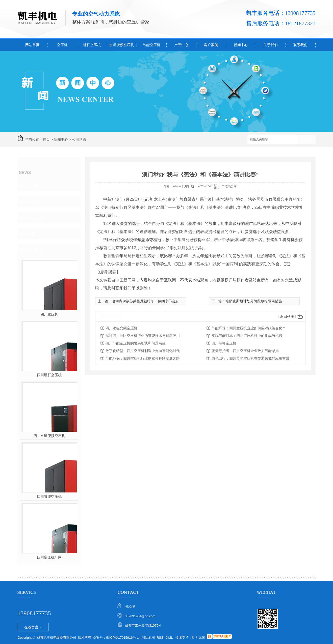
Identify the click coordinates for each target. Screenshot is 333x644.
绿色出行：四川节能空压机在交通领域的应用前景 (250, 358)
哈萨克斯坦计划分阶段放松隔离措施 (254, 301)
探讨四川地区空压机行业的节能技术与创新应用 (143, 336)
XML (170, 638)
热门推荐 (34, 250)
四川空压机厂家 (49, 557)
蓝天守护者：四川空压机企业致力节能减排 (245, 351)
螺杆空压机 (92, 45)
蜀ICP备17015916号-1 (122, 638)
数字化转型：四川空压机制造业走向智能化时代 (143, 351)
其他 (30, 233)
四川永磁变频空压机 (49, 436)
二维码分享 (229, 186)
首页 (46, 139)
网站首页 (32, 45)
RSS (160, 638)
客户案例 (211, 45)
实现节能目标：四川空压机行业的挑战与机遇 (247, 336)
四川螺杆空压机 (49, 375)
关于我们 (271, 45)
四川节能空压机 (49, 496)
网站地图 (148, 638)
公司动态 (79, 139)
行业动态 (34, 201)
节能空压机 (151, 45)
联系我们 (300, 45)
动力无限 (198, 638)
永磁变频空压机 (122, 45)
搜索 (307, 140)
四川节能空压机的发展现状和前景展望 (136, 343)
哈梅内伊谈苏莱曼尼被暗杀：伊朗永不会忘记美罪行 (152, 301)
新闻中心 (241, 45)
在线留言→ (33, 627)
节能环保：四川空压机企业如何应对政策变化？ (249, 328)
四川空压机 (49, 314)
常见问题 (34, 217)
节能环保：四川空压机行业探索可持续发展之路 (143, 358)
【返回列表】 (287, 316)
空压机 (62, 45)
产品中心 (181, 45)
